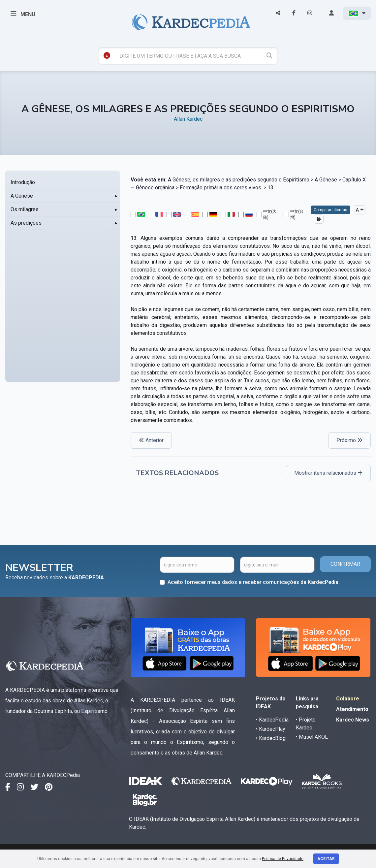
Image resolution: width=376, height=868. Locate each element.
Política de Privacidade (283, 859)
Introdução (23, 182)
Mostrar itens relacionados (328, 473)
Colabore (348, 699)
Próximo (349, 440)
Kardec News (353, 720)
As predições (26, 223)
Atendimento (352, 709)
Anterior (151, 440)
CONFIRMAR (345, 564)
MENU (23, 14)
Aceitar (326, 859)
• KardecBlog (271, 738)
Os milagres (25, 209)
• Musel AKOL (312, 737)
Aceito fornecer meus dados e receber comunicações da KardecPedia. (254, 582)
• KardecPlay (271, 729)
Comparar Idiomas (330, 210)
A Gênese (22, 196)
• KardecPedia (272, 720)
